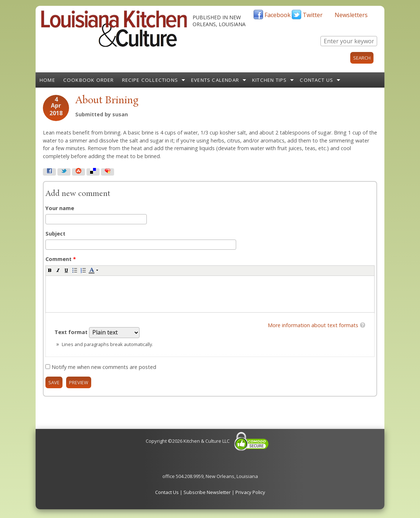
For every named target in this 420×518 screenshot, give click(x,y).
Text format (72, 332)
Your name (60, 208)
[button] (50, 270)
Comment (61, 259)
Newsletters (351, 15)
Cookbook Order (89, 80)
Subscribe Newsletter (207, 492)
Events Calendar (215, 80)
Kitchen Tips (269, 80)
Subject (55, 234)
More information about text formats (313, 325)
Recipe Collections (150, 80)
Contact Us (316, 80)
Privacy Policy (250, 492)
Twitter (313, 15)
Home (47, 80)
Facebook (278, 15)
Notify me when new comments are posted (104, 367)
